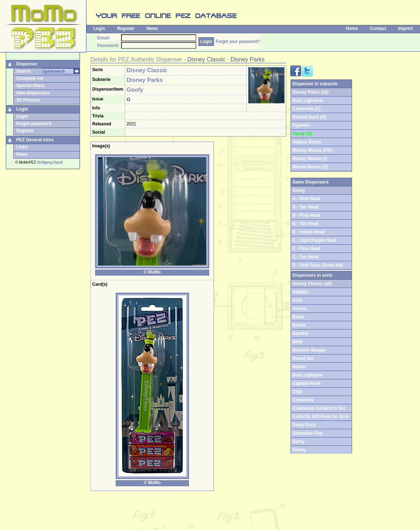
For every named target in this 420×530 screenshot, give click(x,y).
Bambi (299, 325)
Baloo (298, 317)
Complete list (30, 78)
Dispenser (27, 64)
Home (352, 29)
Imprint (405, 29)
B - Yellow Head (308, 232)
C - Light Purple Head (314, 240)
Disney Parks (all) (310, 92)
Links (22, 147)
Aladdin (300, 292)
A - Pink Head (306, 199)
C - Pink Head (306, 249)
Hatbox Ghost (307, 142)
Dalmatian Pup (307, 433)
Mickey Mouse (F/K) (313, 150)
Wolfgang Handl (50, 162)
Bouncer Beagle (309, 350)
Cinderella (303, 400)
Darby (299, 441)
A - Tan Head (305, 207)
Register (126, 29)
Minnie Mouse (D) (310, 167)
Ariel (297, 300)
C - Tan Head (305, 257)
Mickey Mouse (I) (310, 159)
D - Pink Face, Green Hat (318, 265)
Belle (298, 342)
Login (99, 29)
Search (23, 71)
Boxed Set (303, 358)
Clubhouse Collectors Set (319, 408)
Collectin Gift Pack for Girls (321, 417)
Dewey (299, 450)
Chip (297, 392)
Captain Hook (306, 383)
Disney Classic (207, 59)
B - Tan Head (305, 224)
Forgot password (34, 124)
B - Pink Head (306, 215)
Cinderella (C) (307, 109)
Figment (301, 125)
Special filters (30, 86)
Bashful (300, 333)
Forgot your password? (238, 42)
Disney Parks (248, 59)
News (152, 29)
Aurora (299, 309)
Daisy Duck (304, 425)
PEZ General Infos (35, 140)
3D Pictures (28, 100)
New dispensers (33, 93)
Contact (378, 29)
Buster (299, 367)
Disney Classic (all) (312, 284)
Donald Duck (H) (309, 117)
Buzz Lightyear (308, 100)
